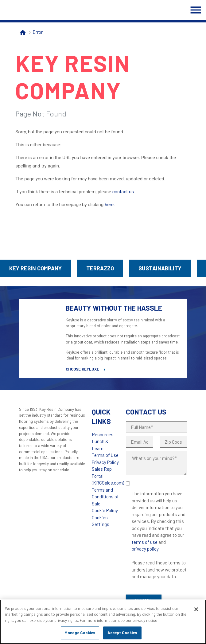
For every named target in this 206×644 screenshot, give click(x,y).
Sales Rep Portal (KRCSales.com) (108, 476)
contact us (123, 192)
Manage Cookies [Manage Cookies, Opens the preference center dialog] (80, 633)
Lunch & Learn (100, 445)
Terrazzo (100, 268)
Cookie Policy (105, 510)
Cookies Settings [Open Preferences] (101, 521)
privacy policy (145, 549)
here (109, 205)
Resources (103, 434)
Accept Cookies (122, 633)
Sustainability (160, 268)
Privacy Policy (105, 462)
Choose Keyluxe (82, 369)
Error (38, 32)
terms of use (145, 542)
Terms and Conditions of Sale (105, 497)
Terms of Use (105, 455)
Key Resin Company (35, 268)
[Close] (196, 609)
